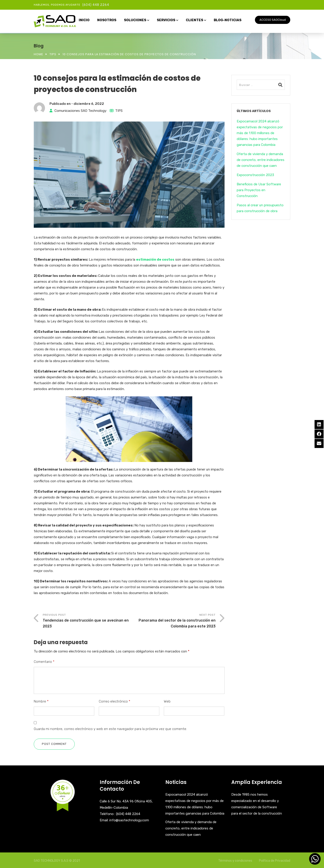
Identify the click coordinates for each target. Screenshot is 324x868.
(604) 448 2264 (96, 5)
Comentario (44, 662)
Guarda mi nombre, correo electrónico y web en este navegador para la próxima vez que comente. (110, 729)
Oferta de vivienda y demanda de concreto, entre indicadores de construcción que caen (261, 160)
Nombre (41, 701)
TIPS (53, 54)
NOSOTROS (107, 20)
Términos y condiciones (235, 861)
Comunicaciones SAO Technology (80, 111)
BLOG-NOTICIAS (228, 20)
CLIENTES (195, 20)
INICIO (84, 20)
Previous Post (86, 621)
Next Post (172, 621)
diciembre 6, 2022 (89, 104)
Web (167, 701)
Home (38, 54)
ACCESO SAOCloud (273, 20)
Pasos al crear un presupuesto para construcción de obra (260, 208)
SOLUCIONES (135, 20)
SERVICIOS (166, 20)
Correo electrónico (115, 701)
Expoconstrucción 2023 (255, 175)
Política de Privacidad (275, 861)
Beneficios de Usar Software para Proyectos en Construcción (259, 190)
